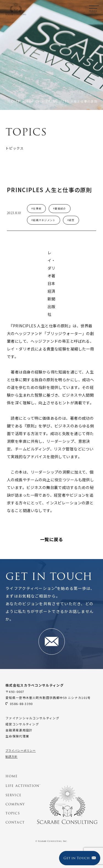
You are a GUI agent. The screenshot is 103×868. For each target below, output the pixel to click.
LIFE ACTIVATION (23, 786)
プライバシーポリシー (21, 750)
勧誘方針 (12, 757)
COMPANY (15, 804)
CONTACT (15, 822)
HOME (12, 776)
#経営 (71, 220)
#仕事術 (36, 209)
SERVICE (13, 795)
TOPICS (13, 813)
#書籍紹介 (60, 209)
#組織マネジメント (44, 220)
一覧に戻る (52, 539)
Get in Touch (80, 858)
